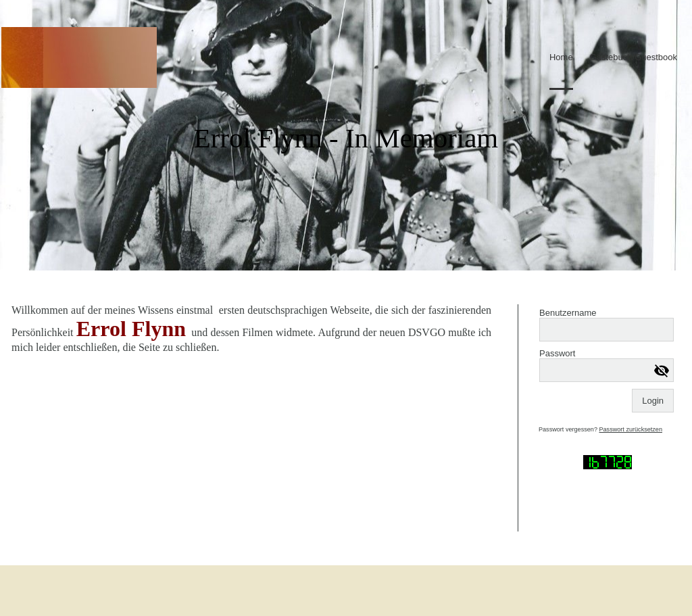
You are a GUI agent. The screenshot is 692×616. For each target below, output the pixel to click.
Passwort (557, 353)
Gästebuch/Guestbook (634, 57)
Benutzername (568, 313)
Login (653, 401)
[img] (79, 57)
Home (561, 57)
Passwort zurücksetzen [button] (631, 429)
